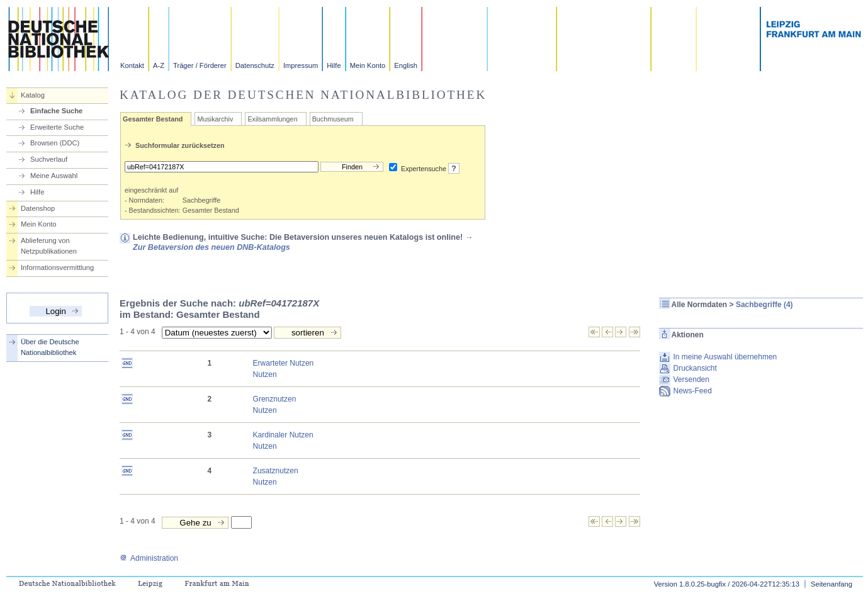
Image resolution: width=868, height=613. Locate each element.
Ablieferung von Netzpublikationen (49, 246)
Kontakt (132, 65)
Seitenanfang (831, 584)
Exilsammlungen (272, 119)
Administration (149, 558)
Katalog (33, 95)
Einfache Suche (56, 111)
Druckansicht (695, 368)
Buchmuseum (333, 119)
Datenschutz (255, 65)
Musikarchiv (215, 119)
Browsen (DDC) (55, 143)
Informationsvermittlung (57, 267)
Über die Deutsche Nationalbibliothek (50, 347)
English (406, 65)
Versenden (691, 380)
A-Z (159, 65)
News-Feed (693, 391)
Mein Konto (368, 65)
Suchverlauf (49, 159)
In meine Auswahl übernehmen (725, 357)
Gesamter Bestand (153, 119)
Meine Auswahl (54, 176)
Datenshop (38, 208)
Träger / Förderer (200, 65)
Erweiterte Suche (57, 127)
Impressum (301, 65)
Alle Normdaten (700, 305)
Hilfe (334, 65)
